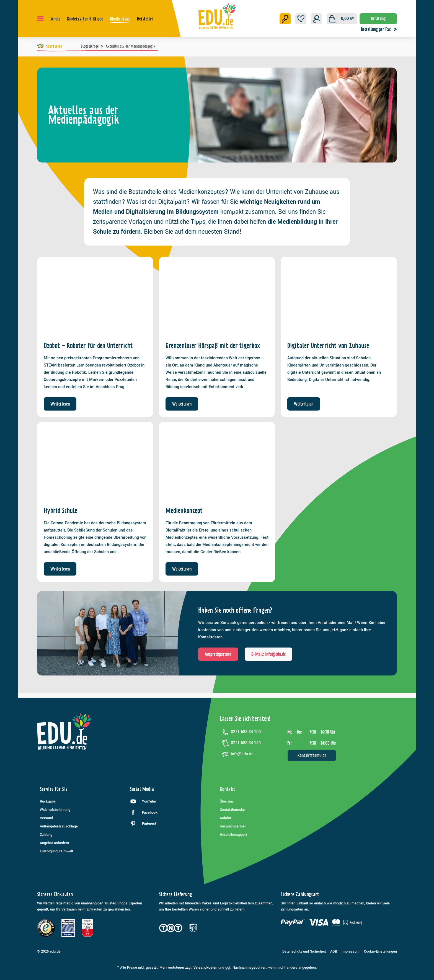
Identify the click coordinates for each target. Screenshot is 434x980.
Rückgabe (48, 801)
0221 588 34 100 (240, 732)
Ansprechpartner (233, 826)
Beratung (378, 19)
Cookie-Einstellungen (380, 951)
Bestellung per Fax (380, 29)
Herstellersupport (233, 835)
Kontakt (228, 789)
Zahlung (46, 835)
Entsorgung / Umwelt (56, 851)
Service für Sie (54, 789)
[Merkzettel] (301, 19)
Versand (46, 818)
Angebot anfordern (54, 843)
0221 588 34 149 (240, 743)
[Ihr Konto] (316, 19)
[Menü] (40, 19)
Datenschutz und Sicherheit (304, 951)
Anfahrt (225, 818)
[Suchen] (285, 19)
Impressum (351, 951)
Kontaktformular (312, 755)
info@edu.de (237, 754)
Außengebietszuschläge (59, 826)
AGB (334, 951)
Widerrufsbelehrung (55, 810)
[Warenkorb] (342, 19)
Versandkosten (205, 968)
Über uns (227, 801)
